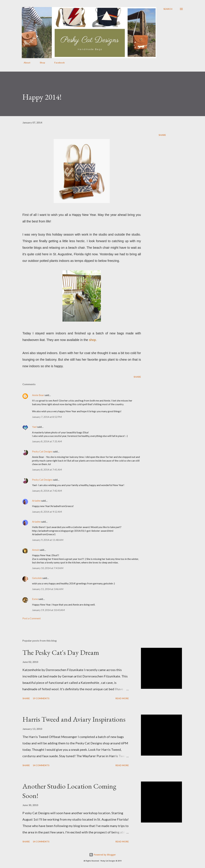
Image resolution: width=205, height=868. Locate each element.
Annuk (36, 550)
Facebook (58, 63)
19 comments (41, 698)
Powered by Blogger (102, 855)
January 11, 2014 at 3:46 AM (48, 589)
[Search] (168, 9)
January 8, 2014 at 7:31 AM (47, 441)
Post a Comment (32, 618)
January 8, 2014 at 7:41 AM (47, 469)
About (25, 63)
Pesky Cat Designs (42, 451)
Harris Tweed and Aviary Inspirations (74, 719)
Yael (34, 427)
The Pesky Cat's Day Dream (61, 652)
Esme (35, 599)
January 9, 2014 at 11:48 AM (48, 540)
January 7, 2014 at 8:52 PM (47, 417)
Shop (40, 63)
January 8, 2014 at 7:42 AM (47, 491)
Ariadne (36, 501)
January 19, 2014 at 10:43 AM (48, 610)
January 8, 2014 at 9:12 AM (47, 512)
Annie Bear (38, 395)
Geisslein (37, 578)
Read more (122, 698)
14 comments (41, 765)
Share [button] (162, 135)
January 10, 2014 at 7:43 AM (48, 568)
